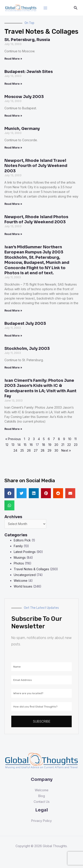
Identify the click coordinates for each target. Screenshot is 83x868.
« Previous (13, 439)
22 (69, 445)
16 (31, 445)
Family (18, 546)
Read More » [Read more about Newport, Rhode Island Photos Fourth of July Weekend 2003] (13, 234)
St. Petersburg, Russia (27, 40)
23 (76, 445)
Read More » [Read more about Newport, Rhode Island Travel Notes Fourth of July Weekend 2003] (13, 204)
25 (22, 450)
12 (7, 445)
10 (70, 439)
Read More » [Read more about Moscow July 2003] (13, 116)
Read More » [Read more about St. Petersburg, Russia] (13, 59)
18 (44, 445)
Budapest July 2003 (25, 323)
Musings (20, 557)
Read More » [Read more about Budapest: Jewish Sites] (13, 84)
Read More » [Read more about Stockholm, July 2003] (13, 367)
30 (56, 450)
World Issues (23, 586)
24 (15, 450)
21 (63, 445)
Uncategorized (25, 575)
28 (43, 450)
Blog (42, 796)
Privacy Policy (41, 821)
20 (56, 445)
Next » (66, 450)
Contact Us (42, 802)
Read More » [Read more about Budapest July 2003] (13, 336)
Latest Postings (25, 552)
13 (13, 445)
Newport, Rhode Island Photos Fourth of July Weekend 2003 (36, 219)
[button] (9, 493)
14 (19, 445)
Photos (19, 563)
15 (25, 445)
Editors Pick (22, 540)
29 (49, 450)
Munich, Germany (22, 129)
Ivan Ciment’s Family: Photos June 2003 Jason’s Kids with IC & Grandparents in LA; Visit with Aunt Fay (40, 388)
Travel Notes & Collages (31, 569)
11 (75, 439)
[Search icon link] (76, 8)
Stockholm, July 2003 (27, 349)
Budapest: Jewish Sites (29, 72)
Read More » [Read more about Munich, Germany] (13, 148)
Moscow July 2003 (24, 97)
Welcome (21, 581)
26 (29, 450)
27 (36, 450)
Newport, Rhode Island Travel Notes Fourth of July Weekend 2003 (36, 166)
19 (50, 445)
